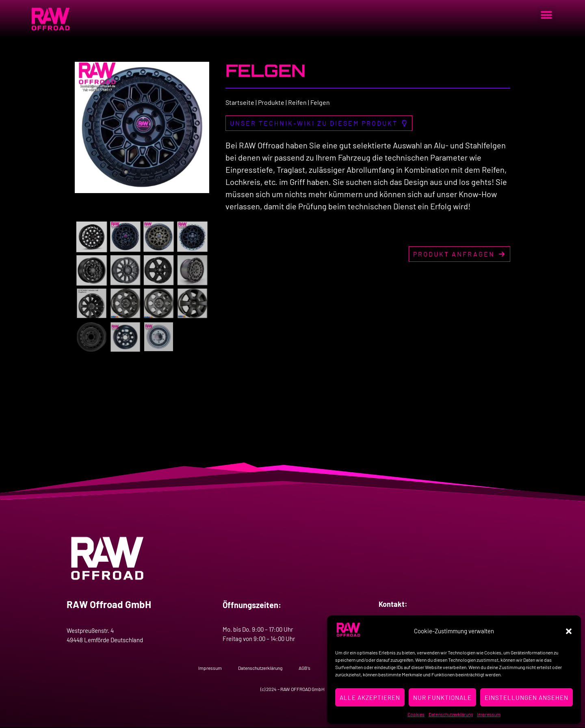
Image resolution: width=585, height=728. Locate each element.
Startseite (240, 102)
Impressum (489, 714)
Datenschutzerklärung (451, 714)
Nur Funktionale (442, 698)
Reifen (297, 102)
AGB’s (304, 668)
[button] (569, 631)
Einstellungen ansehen (526, 698)
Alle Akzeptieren (370, 698)
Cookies (416, 714)
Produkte (271, 102)
